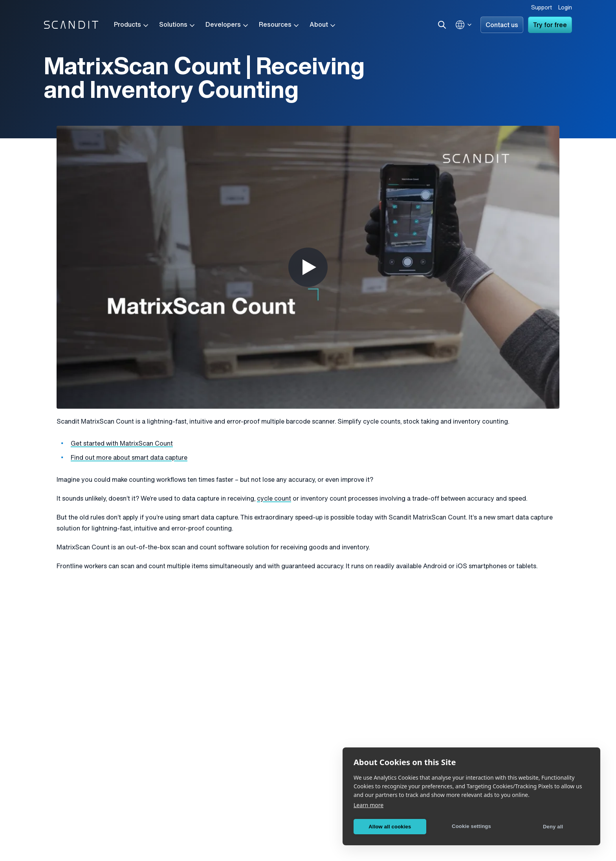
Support (542, 8)
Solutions (178, 26)
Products (132, 26)
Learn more (368, 805)
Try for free (550, 26)
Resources (280, 26)
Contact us (502, 26)
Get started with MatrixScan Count (122, 444)
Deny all (553, 827)
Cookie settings (471, 826)
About (323, 26)
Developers (227, 26)
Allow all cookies (390, 827)
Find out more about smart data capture (129, 458)
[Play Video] (308, 267)
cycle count (274, 499)
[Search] (442, 25)
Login (565, 8)
